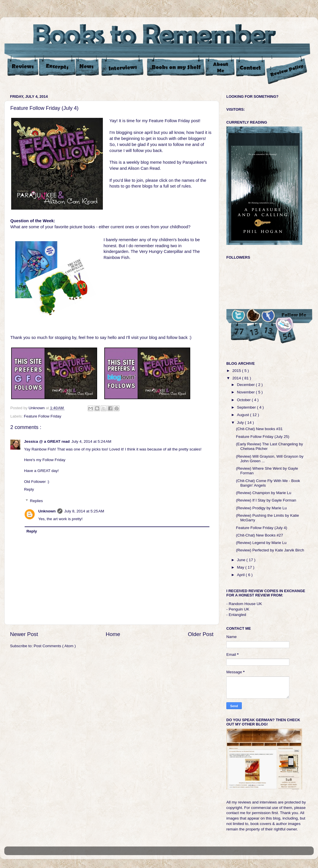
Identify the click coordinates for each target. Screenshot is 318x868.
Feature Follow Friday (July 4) (262, 528)
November (246, 392)
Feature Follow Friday (43, 416)
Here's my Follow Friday (45, 460)
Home (113, 634)
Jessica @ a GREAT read (47, 441)
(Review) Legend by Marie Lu (261, 543)
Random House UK (245, 604)
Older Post (201, 634)
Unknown (47, 511)
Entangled (237, 615)
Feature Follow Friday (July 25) (263, 437)
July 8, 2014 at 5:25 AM (84, 511)
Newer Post (24, 634)
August (244, 415)
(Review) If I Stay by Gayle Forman (266, 500)
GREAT (44, 471)
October (244, 400)
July (241, 423)
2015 (237, 371)
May (241, 567)
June (242, 560)
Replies (37, 501)
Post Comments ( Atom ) (55, 646)
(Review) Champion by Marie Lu (264, 493)
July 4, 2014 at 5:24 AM (91, 441)
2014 (237, 378)
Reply (29, 489)
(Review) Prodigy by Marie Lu (261, 508)
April (241, 575)
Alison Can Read (144, 168)
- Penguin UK (238, 609)
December (246, 385)
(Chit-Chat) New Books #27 (260, 535)
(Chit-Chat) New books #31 (259, 429)
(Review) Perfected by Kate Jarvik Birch (270, 550)
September (247, 407)
